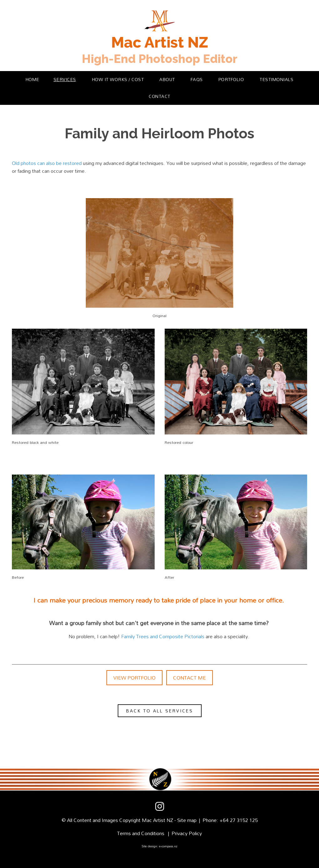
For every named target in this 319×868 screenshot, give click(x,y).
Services (65, 79)
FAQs (197, 79)
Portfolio (231, 79)
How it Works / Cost (118, 79)
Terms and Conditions (141, 833)
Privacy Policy (187, 833)
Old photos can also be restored (47, 163)
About (167, 79)
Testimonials (276, 79)
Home (33, 79)
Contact (159, 96)
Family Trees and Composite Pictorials (163, 636)
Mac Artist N (156, 820)
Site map (187, 820)
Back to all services (160, 711)
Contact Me (190, 678)
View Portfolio (134, 678)
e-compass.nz (168, 846)
